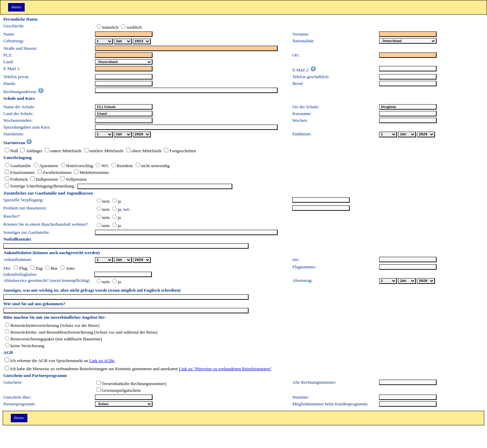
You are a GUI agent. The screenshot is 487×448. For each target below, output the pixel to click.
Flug (21, 270)
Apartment (45, 167)
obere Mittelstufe (142, 152)
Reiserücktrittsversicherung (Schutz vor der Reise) (52, 327)
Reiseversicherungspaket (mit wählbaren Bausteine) (53, 340)
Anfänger (30, 152)
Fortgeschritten (179, 152)
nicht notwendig (151, 167)
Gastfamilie (18, 167)
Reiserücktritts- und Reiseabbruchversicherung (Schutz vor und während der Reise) (81, 333)
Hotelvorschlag (76, 167)
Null (11, 152)
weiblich (130, 29)
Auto (66, 270)
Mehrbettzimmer (90, 174)
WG (101, 167)
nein (103, 203)
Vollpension (72, 181)
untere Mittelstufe (62, 152)
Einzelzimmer (20, 174)
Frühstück (16, 181)
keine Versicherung (25, 347)
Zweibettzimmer (53, 174)
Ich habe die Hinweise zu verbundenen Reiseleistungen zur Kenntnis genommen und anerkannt (91, 370)
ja (115, 203)
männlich (108, 29)
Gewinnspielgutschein (119, 392)
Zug (35, 270)
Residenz (121, 167)
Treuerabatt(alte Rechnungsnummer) (131, 385)
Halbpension (43, 181)
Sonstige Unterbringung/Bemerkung (39, 187)
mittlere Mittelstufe (103, 152)
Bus (50, 270)
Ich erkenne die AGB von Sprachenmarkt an (46, 362)
